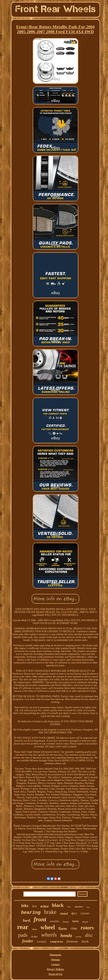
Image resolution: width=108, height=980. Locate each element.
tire (34, 906)
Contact (55, 964)
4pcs (74, 913)
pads (23, 935)
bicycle (85, 922)
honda (66, 935)
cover (85, 914)
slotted (64, 914)
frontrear (72, 941)
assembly (54, 921)
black (58, 905)
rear (23, 927)
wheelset (79, 907)
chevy (34, 929)
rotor (88, 907)
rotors (87, 928)
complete (57, 942)
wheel (48, 927)
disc (89, 935)
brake (50, 912)
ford (26, 920)
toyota (79, 937)
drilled (44, 906)
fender (28, 941)
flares (63, 929)
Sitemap (55, 960)
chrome (66, 922)
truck (85, 941)
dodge (35, 936)
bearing (31, 913)
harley (76, 921)
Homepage (56, 955)
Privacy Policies (55, 969)
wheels (49, 935)
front (40, 919)
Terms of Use (55, 974)
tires (69, 907)
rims (74, 928)
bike (25, 906)
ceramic (42, 942)
